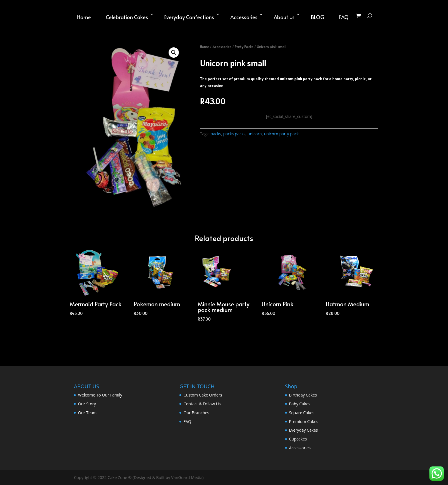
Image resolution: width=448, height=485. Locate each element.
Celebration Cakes (127, 17)
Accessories (244, 17)
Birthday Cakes (303, 395)
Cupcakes (298, 439)
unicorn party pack (281, 134)
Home (84, 17)
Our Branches (196, 413)
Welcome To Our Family (100, 395)
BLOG (318, 17)
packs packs (234, 134)
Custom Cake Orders (203, 395)
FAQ (344, 17)
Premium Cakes (304, 421)
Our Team (87, 413)
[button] (174, 53)
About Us (284, 17)
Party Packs (244, 47)
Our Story (87, 404)
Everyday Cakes (304, 430)
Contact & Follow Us (202, 404)
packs (216, 134)
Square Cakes (302, 413)
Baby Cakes (300, 404)
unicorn (255, 134)
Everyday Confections (189, 17)
